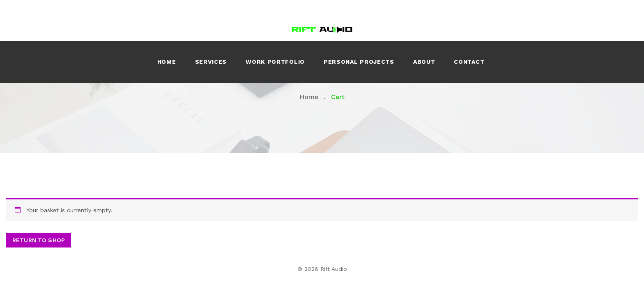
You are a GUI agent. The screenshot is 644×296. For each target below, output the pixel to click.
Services (211, 62)
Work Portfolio (275, 62)
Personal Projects (359, 62)
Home (167, 62)
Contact (469, 62)
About (424, 62)
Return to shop (39, 240)
